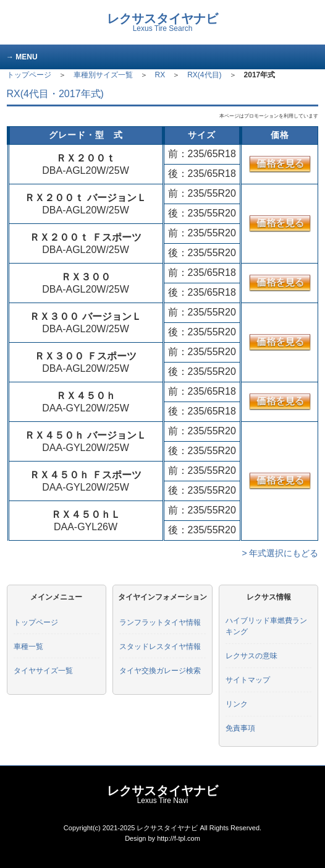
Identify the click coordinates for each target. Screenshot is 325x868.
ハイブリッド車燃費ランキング (266, 626)
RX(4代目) (204, 75)
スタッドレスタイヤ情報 (160, 647)
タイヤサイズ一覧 (43, 671)
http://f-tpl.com (179, 838)
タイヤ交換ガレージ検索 (160, 671)
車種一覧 (28, 647)
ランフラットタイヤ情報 (160, 622)
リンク (237, 704)
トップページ (29, 75)
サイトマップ (248, 680)
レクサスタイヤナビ (162, 22)
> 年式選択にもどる (280, 553)
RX (160, 75)
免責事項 (240, 728)
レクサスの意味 (251, 656)
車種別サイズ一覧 (103, 75)
